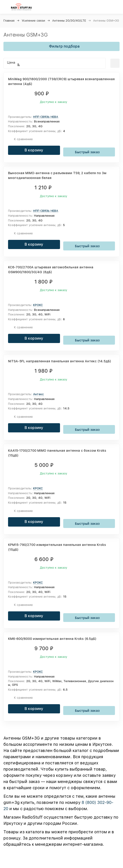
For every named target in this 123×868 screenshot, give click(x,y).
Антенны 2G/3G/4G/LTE (69, 21)
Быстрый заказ (89, 152)
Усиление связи (33, 21)
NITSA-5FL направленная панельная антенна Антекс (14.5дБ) (60, 361)
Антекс (39, 394)
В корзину (34, 150)
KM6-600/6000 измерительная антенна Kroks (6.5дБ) (52, 639)
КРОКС (38, 305)
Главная (9, 21)
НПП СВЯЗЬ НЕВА (46, 117)
